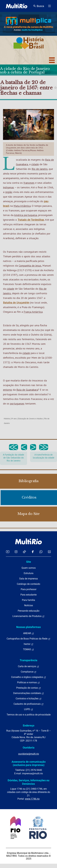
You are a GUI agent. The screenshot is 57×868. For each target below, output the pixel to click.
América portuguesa (25, 215)
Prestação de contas (29, 688)
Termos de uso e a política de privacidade (29, 715)
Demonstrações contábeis (29, 693)
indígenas (8, 187)
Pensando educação (29, 611)
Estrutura (29, 573)
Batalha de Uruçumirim (16, 303)
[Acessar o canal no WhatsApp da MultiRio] (41, 552)
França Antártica (33, 312)
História (7, 419)
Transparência (29, 660)
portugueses (17, 404)
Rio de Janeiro (40, 169)
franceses (29, 183)
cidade (35, 164)
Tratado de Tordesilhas (31, 220)
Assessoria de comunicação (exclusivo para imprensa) (29, 763)
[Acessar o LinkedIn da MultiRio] (49, 552)
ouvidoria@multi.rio (29, 754)
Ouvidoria (29, 748)
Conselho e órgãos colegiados (29, 677)
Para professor (29, 589)
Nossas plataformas (29, 627)
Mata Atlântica (22, 206)
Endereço (29, 725)
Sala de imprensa (29, 579)
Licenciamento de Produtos (29, 616)
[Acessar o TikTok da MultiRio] (24, 552)
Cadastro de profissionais (29, 704)
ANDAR (29, 633)
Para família (29, 600)
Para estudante (29, 595)
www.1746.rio (32, 799)
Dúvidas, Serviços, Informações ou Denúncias (29, 782)
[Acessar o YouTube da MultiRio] (8, 552)
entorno (8, 390)
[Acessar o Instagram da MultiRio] (16, 552)
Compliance (29, 672)
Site (29, 562)
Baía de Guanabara (27, 390)
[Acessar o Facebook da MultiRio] (33, 552)
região (9, 192)
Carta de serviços (29, 666)
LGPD (29, 709)
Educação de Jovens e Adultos (30, 419)
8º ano (14, 419)
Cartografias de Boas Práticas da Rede (29, 639)
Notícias (29, 605)
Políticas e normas (29, 683)
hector (29, 644)
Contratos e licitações (29, 699)
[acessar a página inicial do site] (17, 6)
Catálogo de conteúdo (29, 584)
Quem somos (29, 568)
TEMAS (29, 649)
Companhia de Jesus (30, 266)
